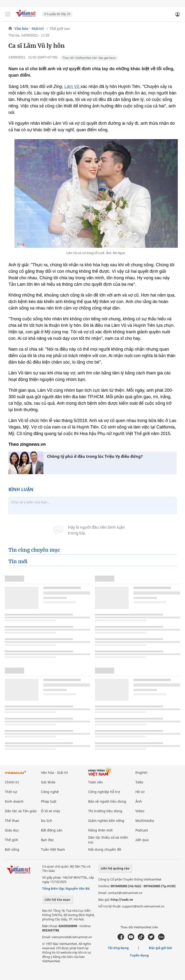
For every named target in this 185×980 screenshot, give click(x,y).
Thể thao (12, 821)
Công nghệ (50, 792)
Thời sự (11, 792)
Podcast (142, 830)
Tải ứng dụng (118, 948)
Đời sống (12, 849)
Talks (139, 782)
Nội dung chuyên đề (105, 849)
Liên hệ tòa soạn (57, 899)
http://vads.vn (122, 899)
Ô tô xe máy (50, 811)
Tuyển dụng (139, 955)
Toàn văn (96, 782)
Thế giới (11, 840)
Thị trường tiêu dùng (105, 811)
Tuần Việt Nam (53, 849)
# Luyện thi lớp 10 (57, 14)
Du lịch (47, 821)
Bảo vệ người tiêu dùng (107, 801)
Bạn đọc (47, 840)
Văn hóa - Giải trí (29, 29)
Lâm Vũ (72, 87)
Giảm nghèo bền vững (106, 821)
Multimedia (145, 821)
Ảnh (139, 801)
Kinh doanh (14, 801)
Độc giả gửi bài (160, 948)
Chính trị (12, 782)
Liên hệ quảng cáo (115, 868)
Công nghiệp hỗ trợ (104, 792)
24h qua (142, 840)
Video (140, 811)
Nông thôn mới (100, 830)
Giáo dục (12, 830)
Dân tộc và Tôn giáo (21, 811)
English (141, 772)
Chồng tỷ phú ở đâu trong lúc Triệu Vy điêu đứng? (95, 456)
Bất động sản (52, 830)
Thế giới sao (60, 29)
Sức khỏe (48, 782)
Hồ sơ (140, 792)
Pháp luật (49, 801)
